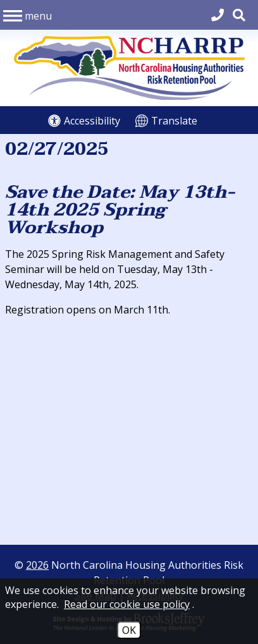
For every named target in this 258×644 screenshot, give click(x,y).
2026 (37, 565)
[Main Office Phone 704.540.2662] (218, 15)
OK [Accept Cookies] (129, 630)
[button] (28, 15)
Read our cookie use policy (127, 604)
